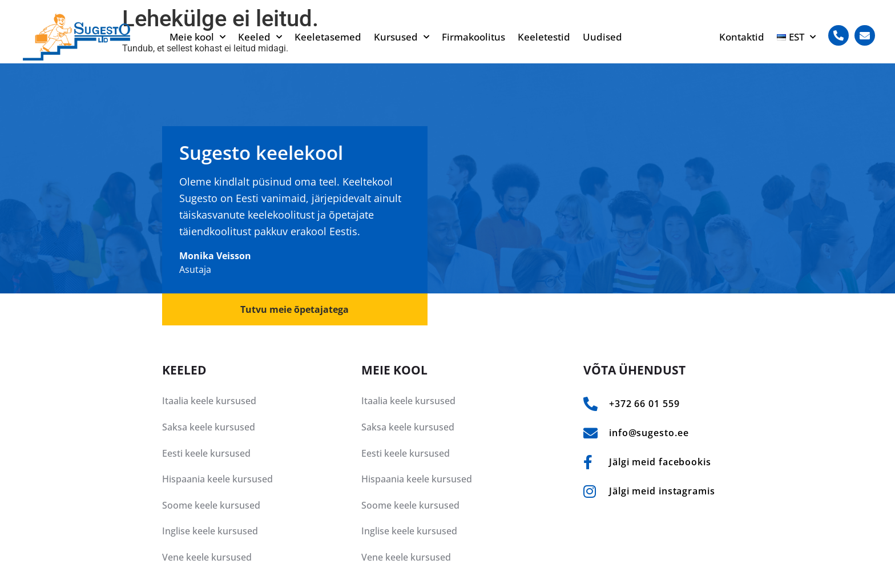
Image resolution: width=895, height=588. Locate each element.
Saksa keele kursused (209, 427)
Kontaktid (742, 37)
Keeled (260, 37)
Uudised (602, 37)
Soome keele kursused (211, 505)
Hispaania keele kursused (217, 479)
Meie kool (197, 37)
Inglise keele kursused (210, 531)
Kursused (402, 37)
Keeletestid (544, 37)
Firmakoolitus (473, 37)
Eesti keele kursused (206, 453)
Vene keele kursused (207, 557)
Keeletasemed (328, 37)
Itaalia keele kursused (209, 401)
